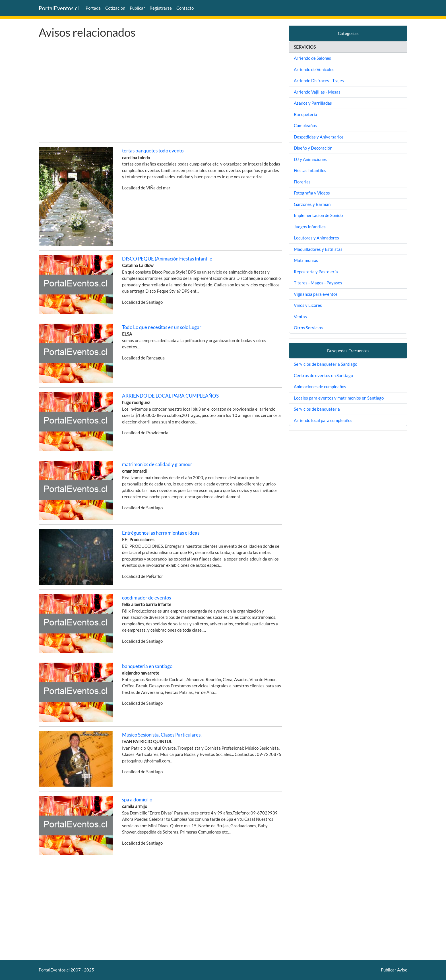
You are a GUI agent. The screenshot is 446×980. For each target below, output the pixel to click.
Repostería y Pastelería (316, 272)
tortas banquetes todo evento (153, 151)
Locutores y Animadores (316, 238)
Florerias (302, 182)
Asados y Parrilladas (313, 103)
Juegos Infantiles (310, 227)
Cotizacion (115, 8)
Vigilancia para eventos (316, 294)
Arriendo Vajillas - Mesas (317, 92)
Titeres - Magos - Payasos (318, 283)
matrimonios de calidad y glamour (157, 464)
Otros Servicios (308, 328)
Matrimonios (306, 260)
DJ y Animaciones (310, 159)
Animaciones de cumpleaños (320, 386)
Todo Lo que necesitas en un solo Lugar (162, 327)
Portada (93, 8)
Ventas (300, 317)
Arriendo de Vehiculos (314, 69)
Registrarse (161, 8)
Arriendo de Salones (312, 58)
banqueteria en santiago (147, 666)
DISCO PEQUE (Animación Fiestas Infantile (167, 259)
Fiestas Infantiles (310, 170)
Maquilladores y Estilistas (318, 249)
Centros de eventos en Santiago (323, 375)
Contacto (185, 8)
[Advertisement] (160, 88)
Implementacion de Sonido (318, 215)
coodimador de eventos (146, 598)
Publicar (137, 8)
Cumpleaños (305, 125)
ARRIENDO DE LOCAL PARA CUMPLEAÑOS (170, 396)
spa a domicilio (137, 800)
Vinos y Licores (308, 305)
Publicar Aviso (394, 970)
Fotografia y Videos (312, 193)
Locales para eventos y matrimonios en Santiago (339, 398)
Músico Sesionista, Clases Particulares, (162, 735)
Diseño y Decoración (313, 148)
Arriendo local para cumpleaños (323, 420)
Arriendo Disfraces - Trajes (319, 80)
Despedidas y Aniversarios (319, 137)
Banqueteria (305, 114)
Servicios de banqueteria (317, 409)
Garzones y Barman (312, 204)
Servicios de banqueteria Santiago (326, 364)
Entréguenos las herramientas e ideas (161, 533)
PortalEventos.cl (59, 8)
